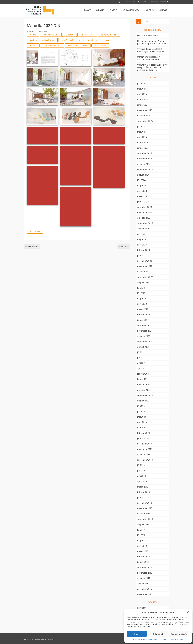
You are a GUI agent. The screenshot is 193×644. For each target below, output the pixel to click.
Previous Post (32, 247)
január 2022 (143, 320)
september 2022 (145, 277)
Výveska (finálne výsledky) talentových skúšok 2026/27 (151, 50)
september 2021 (145, 342)
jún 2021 (141, 358)
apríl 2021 (142, 368)
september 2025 (145, 121)
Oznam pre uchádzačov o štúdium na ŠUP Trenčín (150, 58)
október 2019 (144, 454)
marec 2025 (143, 143)
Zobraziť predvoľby (179, 634)
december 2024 (144, 153)
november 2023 (145, 212)
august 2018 (143, 524)
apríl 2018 (142, 546)
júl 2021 (141, 352)
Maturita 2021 (93, 40)
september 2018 (145, 519)
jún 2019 (141, 471)
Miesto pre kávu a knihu (78, 46)
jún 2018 (141, 535)
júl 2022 (141, 288)
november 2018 (145, 508)
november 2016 (145, 594)
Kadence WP (50, 640)
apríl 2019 (142, 481)
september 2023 (145, 223)
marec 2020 (143, 428)
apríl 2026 (142, 94)
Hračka (33, 46)
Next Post (124, 247)
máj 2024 (141, 186)
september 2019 (145, 460)
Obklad (109, 40)
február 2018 (143, 557)
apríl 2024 (142, 191)
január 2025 (143, 148)
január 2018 (143, 562)
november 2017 (145, 573)
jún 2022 (141, 293)
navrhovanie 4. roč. (109, 35)
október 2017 (144, 578)
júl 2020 (141, 406)
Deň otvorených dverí (148, 36)
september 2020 (145, 395)
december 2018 (144, 503)
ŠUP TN (31, 31)
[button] (188, 612)
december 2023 (144, 207)
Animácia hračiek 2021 (71, 40)
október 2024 (144, 164)
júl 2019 (141, 465)
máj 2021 (141, 363)
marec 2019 (143, 487)
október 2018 (144, 514)
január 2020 (143, 438)
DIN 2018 (69, 35)
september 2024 (145, 169)
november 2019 (145, 449)
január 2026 (143, 105)
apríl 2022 (142, 304)
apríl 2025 (142, 137)
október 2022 (144, 272)
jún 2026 (141, 83)
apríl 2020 (142, 422)
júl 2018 (141, 530)
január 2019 (143, 498)
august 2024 (143, 175)
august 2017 (143, 584)
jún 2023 (141, 234)
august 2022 (143, 282)
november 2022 (145, 266)
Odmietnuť (158, 634)
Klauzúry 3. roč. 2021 (52, 46)
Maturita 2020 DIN (51, 35)
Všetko (33, 35)
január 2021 (143, 379)
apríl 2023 (142, 245)
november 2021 (145, 331)
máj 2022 (141, 299)
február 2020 (143, 433)
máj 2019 (141, 476)
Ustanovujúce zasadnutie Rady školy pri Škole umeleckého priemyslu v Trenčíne (152, 67)
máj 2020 (141, 417)
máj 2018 (141, 541)
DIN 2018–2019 (87, 35)
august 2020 (143, 401)
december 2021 (144, 325)
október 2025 (144, 116)
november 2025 (145, 110)
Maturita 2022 (100, 46)
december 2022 (144, 261)
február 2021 (143, 374)
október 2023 (144, 218)
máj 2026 (141, 89)
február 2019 (143, 492)
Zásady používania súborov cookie (145, 639)
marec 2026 (143, 100)
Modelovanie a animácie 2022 (42, 40)
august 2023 (143, 229)
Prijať (137, 634)
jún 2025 (141, 126)
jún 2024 (141, 180)
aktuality (141, 608)
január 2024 (143, 202)
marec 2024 (143, 196)
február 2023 (143, 250)
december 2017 (144, 567)
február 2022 (143, 315)
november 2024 (145, 159)
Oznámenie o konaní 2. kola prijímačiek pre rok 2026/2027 (152, 42)
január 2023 (143, 255)
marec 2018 (143, 551)
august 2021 (143, 347)
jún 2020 (141, 411)
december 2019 (144, 444)
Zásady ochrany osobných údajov (171, 639)
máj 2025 (141, 132)
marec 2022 (143, 309)
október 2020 (144, 390)
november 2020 (145, 385)
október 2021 (144, 336)
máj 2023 (141, 239)
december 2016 (144, 589)
